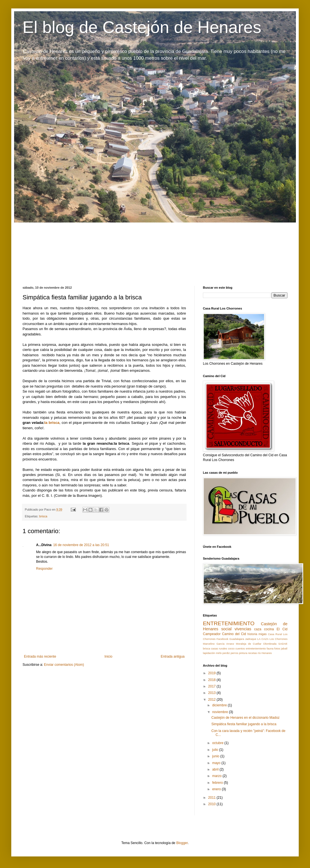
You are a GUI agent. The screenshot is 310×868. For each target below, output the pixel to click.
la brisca (52, 423)
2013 (212, 693)
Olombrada (270, 644)
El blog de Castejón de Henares (142, 27)
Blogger (182, 843)
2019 (212, 673)
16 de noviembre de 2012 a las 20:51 (81, 545)
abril (216, 769)
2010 (212, 804)
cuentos (240, 648)
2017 (212, 686)
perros (234, 653)
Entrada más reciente (40, 656)
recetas (252, 653)
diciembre (220, 705)
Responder (44, 569)
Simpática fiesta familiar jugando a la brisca (244, 724)
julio (216, 750)
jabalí (284, 648)
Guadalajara (237, 639)
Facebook (222, 639)
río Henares (265, 653)
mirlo (219, 653)
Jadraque (251, 639)
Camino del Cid (234, 634)
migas (263, 634)
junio (216, 756)
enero (217, 789)
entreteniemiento (256, 648)
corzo (231, 648)
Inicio (108, 656)
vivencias (243, 629)
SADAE (283, 644)
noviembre (221, 712)
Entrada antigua (173, 656)
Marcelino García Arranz (219, 644)
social (226, 629)
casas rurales (219, 648)
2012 (212, 700)
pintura (243, 653)
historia (252, 634)
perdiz (226, 653)
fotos (277, 648)
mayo (217, 763)
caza (258, 629)
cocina (269, 629)
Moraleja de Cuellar (249, 644)
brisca (43, 516)
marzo (217, 776)
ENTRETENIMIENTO (229, 623)
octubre (218, 743)
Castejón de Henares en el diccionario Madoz (245, 718)
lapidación (209, 653)
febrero (218, 783)
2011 (212, 798)
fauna (270, 648)
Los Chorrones (278, 639)
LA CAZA (263, 639)
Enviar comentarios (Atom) (64, 665)
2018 (212, 680)
